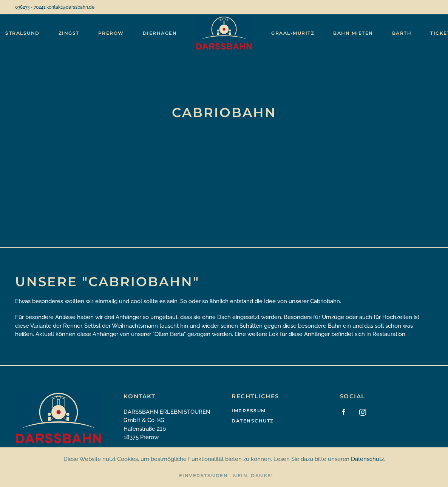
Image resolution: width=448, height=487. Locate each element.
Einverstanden (204, 475)
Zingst (69, 33)
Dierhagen (160, 33)
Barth (402, 33)
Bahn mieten (353, 33)
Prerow (111, 33)
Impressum (249, 411)
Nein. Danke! (253, 475)
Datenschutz (253, 421)
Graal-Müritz (293, 33)
